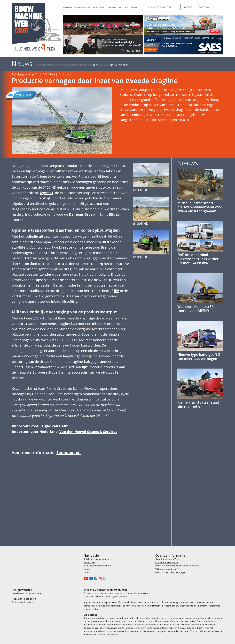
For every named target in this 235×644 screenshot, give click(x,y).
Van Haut (60, 426)
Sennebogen (69, 452)
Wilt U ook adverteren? (166, 569)
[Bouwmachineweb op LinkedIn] (92, 578)
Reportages (83, 7)
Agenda (112, 7)
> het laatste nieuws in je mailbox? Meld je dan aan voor (82, 65)
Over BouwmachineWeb (167, 559)
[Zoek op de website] (162, 7)
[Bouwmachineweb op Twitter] (105, 578)
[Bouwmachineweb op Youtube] (86, 578)
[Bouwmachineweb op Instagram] (101, 578)
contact (205, 7)
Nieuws (68, 7)
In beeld (135, 7)
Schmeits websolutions (23, 602)
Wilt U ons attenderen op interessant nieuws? (178, 566)
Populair (98, 7)
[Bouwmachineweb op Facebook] (96, 578)
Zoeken (187, 7)
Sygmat (47, 193)
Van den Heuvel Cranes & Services (88, 432)
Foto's (123, 7)
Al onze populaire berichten (97, 566)
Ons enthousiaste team (167, 562)
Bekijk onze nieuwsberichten (98, 559)
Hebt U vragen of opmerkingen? (171, 572)
